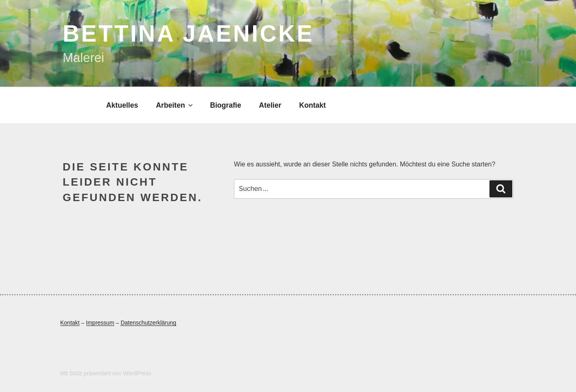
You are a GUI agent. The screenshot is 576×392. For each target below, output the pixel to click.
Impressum (100, 323)
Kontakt (313, 105)
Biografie (225, 105)
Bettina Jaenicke (189, 34)
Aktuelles (122, 105)
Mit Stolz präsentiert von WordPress (106, 373)
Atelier (270, 105)
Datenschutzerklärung (148, 323)
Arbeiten (175, 105)
